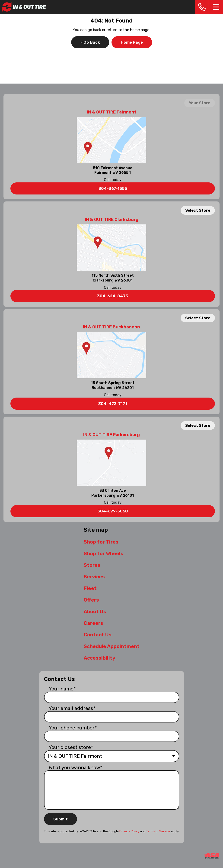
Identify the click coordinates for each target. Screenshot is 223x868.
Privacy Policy (129, 831)
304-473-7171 (113, 404)
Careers (93, 623)
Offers (91, 600)
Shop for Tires (101, 542)
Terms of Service (158, 831)
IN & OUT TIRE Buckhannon (111, 327)
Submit (61, 819)
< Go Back (90, 42)
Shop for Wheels (104, 553)
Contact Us (98, 635)
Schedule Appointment (112, 646)
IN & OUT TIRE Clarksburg (112, 220)
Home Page (132, 42)
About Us (95, 611)
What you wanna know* (76, 767)
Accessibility (99, 658)
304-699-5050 (113, 511)
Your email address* (72, 708)
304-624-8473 (113, 296)
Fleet (90, 588)
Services (94, 577)
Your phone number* (73, 728)
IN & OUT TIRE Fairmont (112, 112)
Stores (92, 565)
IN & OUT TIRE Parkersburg (111, 435)
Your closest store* (71, 747)
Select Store (198, 210)
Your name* (62, 689)
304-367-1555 (113, 188)
